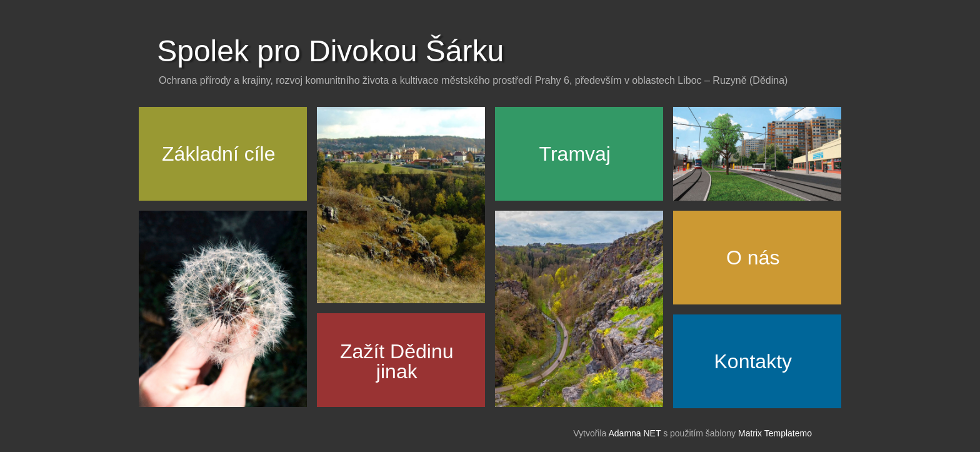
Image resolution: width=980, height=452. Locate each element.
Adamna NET (634, 433)
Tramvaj (575, 154)
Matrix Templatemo (775, 433)
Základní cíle (218, 154)
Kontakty (753, 361)
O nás (753, 258)
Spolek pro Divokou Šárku (330, 51)
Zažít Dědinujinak (397, 361)
